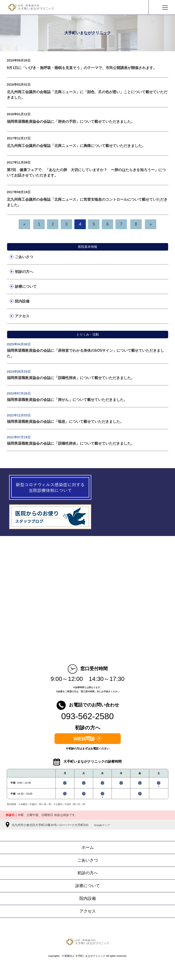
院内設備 (22, 301)
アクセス (22, 316)
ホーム (88, 847)
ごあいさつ (24, 257)
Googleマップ (102, 825)
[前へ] (24, 224)
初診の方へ (24, 272)
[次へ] (151, 224)
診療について (26, 286)
